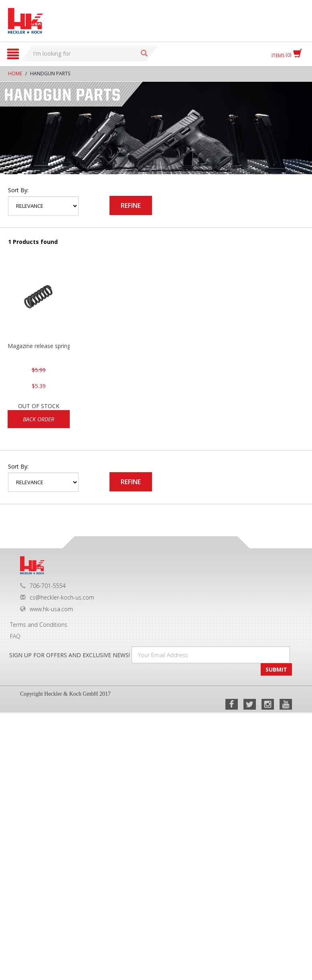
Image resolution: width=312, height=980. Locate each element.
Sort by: (18, 190)
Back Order (38, 419)
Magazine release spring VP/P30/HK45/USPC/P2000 (39, 346)
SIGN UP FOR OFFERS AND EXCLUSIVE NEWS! (70, 655)
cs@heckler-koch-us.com (57, 597)
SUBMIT (276, 669)
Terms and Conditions (39, 625)
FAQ (15, 636)
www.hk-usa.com (47, 609)
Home (15, 73)
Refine (131, 205)
